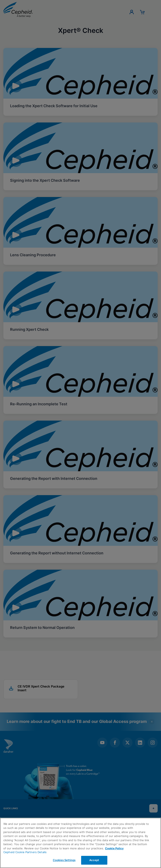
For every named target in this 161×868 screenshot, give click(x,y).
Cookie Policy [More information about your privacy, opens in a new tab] (114, 848)
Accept (94, 860)
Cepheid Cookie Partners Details (25, 852)
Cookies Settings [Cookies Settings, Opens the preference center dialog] (64, 860)
